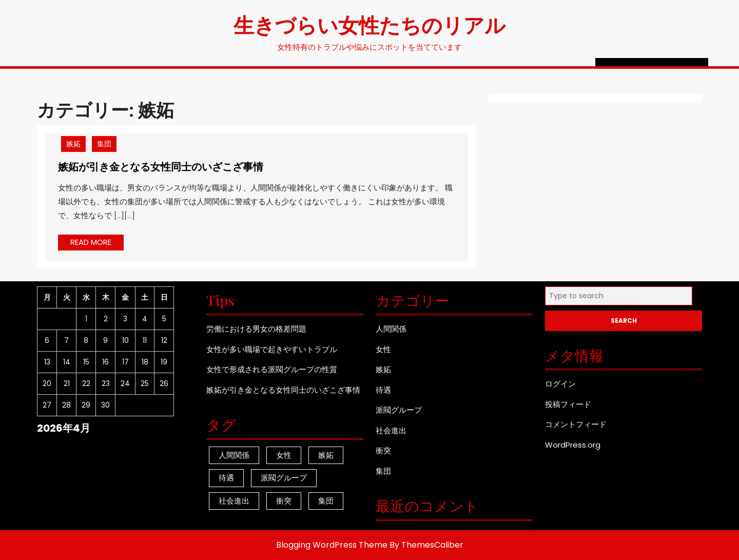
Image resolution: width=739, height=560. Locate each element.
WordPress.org (573, 445)
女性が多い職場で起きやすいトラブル (272, 349)
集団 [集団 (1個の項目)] (326, 501)
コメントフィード (576, 424)
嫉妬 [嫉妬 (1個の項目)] (326, 455)
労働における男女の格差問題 (256, 329)
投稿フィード (568, 404)
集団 (104, 144)
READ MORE (97, 243)
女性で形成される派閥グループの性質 (272, 369)
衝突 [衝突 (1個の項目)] (284, 501)
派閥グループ (399, 410)
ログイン (560, 384)
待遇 (383, 390)
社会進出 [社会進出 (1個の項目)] (234, 501)
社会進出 (391, 430)
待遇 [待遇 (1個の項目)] (226, 478)
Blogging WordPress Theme (332, 545)
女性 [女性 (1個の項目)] (284, 455)
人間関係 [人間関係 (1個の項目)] (234, 455)
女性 (383, 349)
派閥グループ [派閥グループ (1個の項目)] (284, 478)
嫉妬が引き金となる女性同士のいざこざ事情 (161, 166)
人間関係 (391, 329)
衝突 (383, 450)
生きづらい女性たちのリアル (369, 24)
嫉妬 (73, 144)
